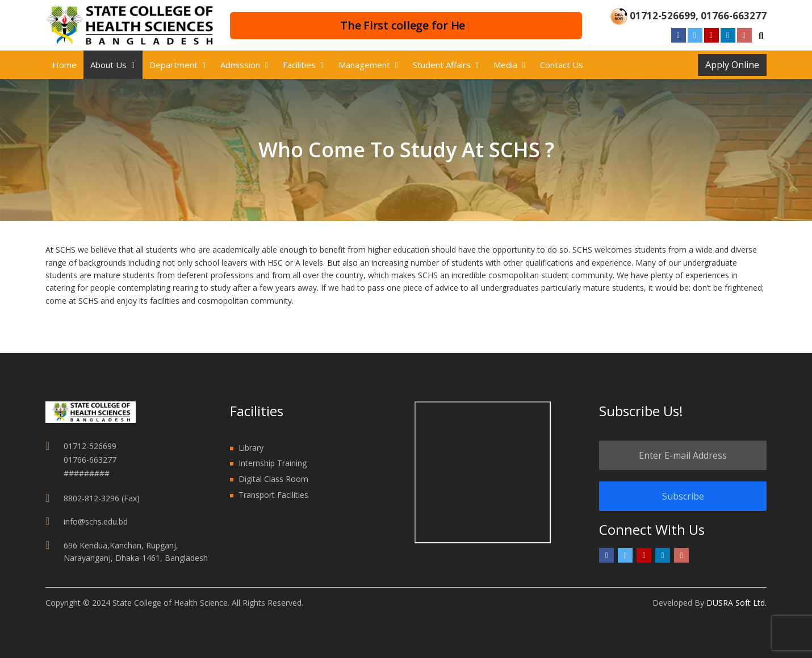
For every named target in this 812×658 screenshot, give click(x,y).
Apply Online (732, 65)
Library (251, 448)
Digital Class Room (273, 479)
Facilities (299, 65)
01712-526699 (663, 16)
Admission (240, 65)
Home (64, 65)
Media (505, 65)
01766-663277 (734, 16)
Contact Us (562, 65)
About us (108, 65)
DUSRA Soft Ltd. (736, 603)
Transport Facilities (273, 495)
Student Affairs (442, 65)
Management (364, 65)
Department (173, 65)
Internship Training (273, 463)
